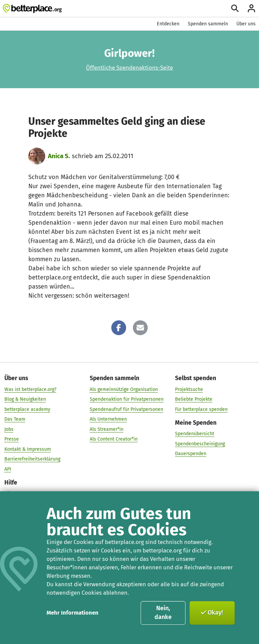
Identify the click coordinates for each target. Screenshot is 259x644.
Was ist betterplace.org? (30, 389)
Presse (12, 439)
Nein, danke (163, 613)
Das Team (15, 419)
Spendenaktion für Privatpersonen (127, 399)
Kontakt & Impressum (28, 449)
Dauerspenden (191, 454)
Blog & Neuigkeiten (25, 399)
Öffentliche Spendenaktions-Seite (129, 68)
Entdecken (168, 24)
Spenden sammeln (208, 24)
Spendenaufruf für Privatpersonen (126, 409)
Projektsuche (189, 389)
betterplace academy (27, 409)
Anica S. (59, 156)
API (8, 469)
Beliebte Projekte (194, 399)
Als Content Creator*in (114, 439)
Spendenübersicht (195, 434)
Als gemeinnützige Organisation (124, 389)
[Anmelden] (251, 8)
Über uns (246, 24)
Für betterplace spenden (201, 409)
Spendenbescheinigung (200, 443)
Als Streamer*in (107, 429)
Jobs (9, 429)
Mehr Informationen (73, 613)
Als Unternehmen (108, 419)
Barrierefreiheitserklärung (32, 459)
